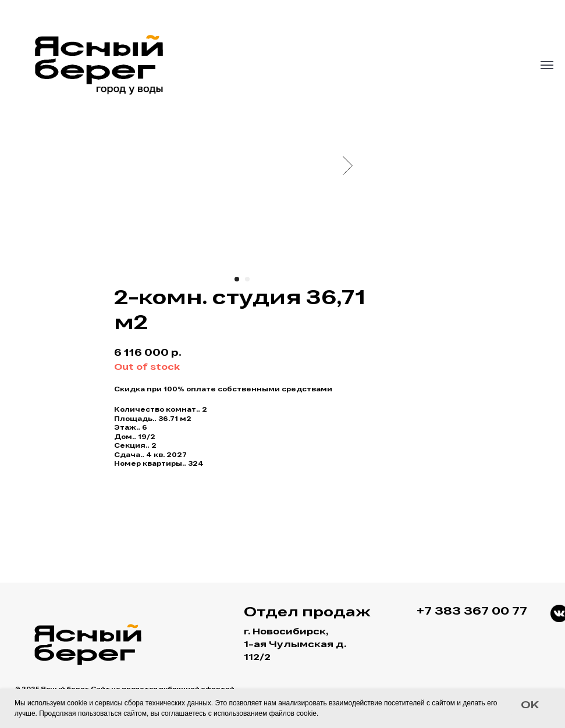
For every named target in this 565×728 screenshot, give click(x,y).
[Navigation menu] (547, 65)
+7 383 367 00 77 (472, 612)
